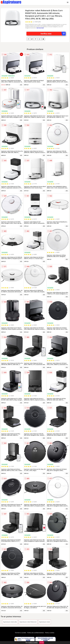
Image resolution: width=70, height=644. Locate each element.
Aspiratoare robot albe (10, 622)
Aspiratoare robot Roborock (28, 622)
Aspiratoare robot (45, 622)
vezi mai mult (40, 28)
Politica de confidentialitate (36, 633)
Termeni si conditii (21, 633)
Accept (42, 643)
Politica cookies (50, 633)
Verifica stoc (53, 34)
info (21, 85)
